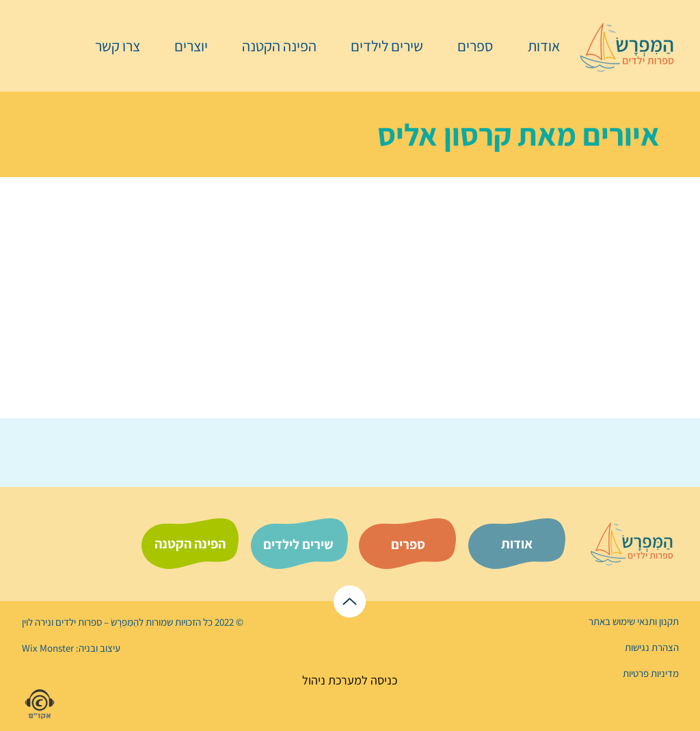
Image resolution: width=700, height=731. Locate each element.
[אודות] (517, 544)
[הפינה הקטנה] (190, 544)
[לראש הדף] (350, 601)
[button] (468, 46)
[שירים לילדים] (298, 544)
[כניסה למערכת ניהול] (350, 680)
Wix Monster (48, 648)
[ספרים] (408, 544)
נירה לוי (38, 622)
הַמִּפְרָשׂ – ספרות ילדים (96, 622)
